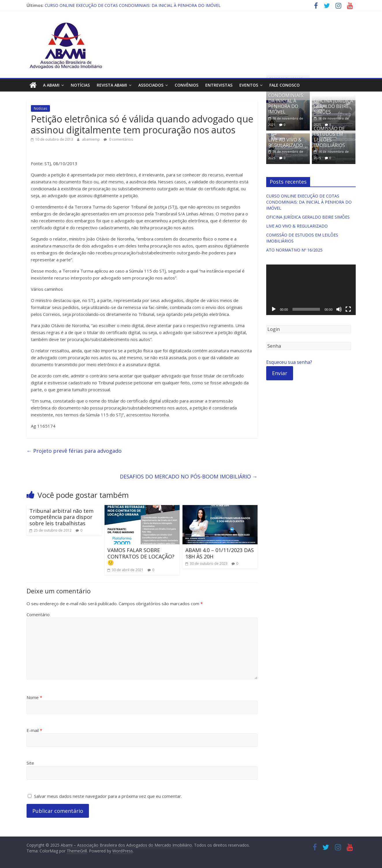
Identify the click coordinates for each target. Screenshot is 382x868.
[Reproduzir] (274, 309)
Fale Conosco (285, 85)
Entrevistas (219, 85)
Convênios (187, 85)
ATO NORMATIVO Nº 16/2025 (294, 250)
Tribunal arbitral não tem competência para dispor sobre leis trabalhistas (62, 517)
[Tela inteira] (348, 309)
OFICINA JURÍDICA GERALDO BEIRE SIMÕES (333, 106)
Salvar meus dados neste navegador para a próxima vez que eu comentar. (108, 796)
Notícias (80, 85)
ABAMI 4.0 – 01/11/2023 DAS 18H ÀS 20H (220, 553)
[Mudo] (339, 309)
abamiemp (91, 139)
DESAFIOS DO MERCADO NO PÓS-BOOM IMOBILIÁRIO (189, 476)
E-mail (34, 730)
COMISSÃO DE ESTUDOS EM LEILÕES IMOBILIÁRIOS (329, 137)
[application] (311, 290)
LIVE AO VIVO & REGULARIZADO (286, 142)
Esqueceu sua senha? (289, 362)
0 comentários (118, 139)
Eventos (249, 85)
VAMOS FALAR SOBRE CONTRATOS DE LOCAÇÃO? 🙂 (141, 556)
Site (30, 763)
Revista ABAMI (112, 85)
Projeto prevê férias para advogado (74, 451)
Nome (34, 697)
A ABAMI (51, 85)
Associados (151, 85)
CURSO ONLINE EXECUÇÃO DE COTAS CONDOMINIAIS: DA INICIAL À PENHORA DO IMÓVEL (133, 5)
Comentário (38, 614)
